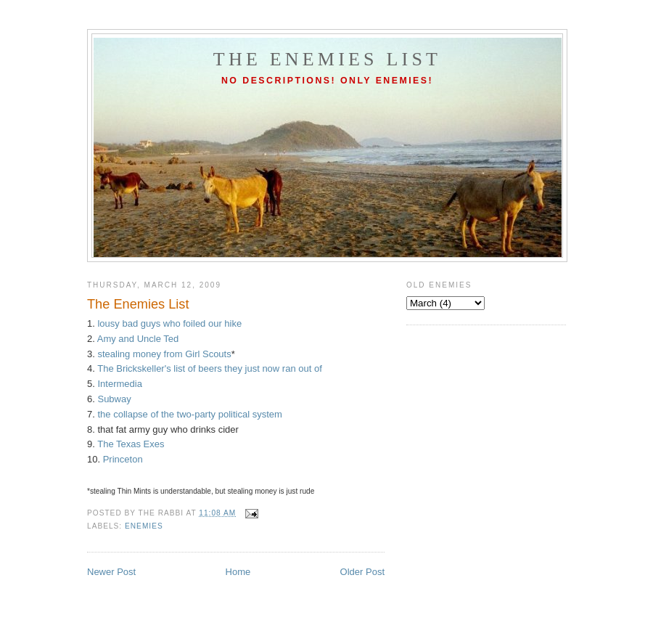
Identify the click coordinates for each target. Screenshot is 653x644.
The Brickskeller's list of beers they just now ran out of (210, 368)
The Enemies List (327, 59)
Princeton (123, 459)
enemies (144, 526)
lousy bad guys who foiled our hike (169, 323)
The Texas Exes (131, 444)
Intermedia (119, 384)
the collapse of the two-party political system (189, 414)
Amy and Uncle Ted (138, 339)
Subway (114, 399)
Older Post (362, 572)
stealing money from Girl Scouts (164, 354)
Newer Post (111, 572)
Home (238, 572)
